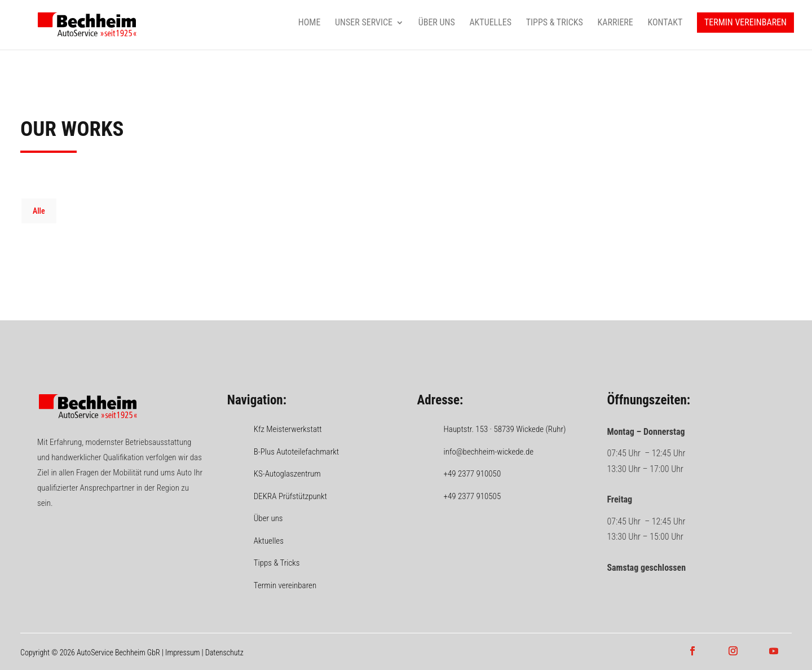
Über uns (437, 23)
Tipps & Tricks (555, 23)
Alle (39, 211)
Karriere (615, 23)
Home (310, 23)
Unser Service (364, 23)
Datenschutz (224, 653)
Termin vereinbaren (745, 23)
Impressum (182, 653)
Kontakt (665, 23)
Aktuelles (490, 23)
